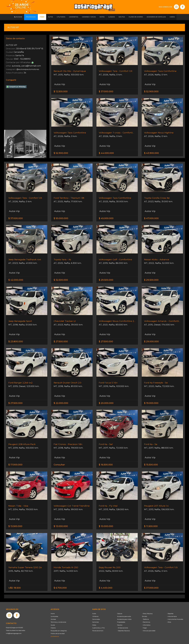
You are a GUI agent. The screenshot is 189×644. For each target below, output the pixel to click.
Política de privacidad (58, 634)
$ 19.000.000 (151, 403)
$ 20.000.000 (106, 403)
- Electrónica (146, 622)
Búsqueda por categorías (59, 631)
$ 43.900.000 (151, 153)
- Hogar (144, 628)
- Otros (169, 622)
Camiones (95, 622)
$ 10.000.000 (106, 526)
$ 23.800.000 (16, 342)
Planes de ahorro (98, 631)
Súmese (53, 619)
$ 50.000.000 (61, 218)
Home (53, 614)
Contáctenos (55, 636)
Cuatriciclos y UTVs (98, 628)
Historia (53, 628)
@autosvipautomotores (28, 69)
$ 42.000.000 (16, 280)
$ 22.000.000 (61, 403)
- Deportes (170, 614)
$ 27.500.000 (61, 342)
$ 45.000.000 (106, 218)
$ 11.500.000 (151, 526)
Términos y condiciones (58, 622)
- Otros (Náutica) (147, 614)
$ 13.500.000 (15, 526)
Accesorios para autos (124, 616)
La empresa (54, 616)
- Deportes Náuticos (123, 631)
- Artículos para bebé (149, 631)
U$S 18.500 (15, 588)
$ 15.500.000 (151, 465)
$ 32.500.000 (61, 280)
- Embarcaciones (123, 628)
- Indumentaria (172, 616)
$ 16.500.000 (106, 465)
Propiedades (121, 622)
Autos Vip (59, 84)
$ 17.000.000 (15, 465)
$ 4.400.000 (106, 588)
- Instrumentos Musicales (175, 619)
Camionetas (96, 619)
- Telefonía (145, 619)
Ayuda (53, 625)
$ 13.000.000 (61, 526)
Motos (94, 625)
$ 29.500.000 (106, 280)
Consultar (59, 465)
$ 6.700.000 (60, 588)
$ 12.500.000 (61, 92)
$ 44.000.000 (106, 153)
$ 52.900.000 (151, 92)
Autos (94, 614)
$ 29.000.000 (151, 342)
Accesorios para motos (124, 619)
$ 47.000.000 (151, 218)
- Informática (146, 625)
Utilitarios (95, 616)
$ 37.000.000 (106, 92)
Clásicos (120, 614)
